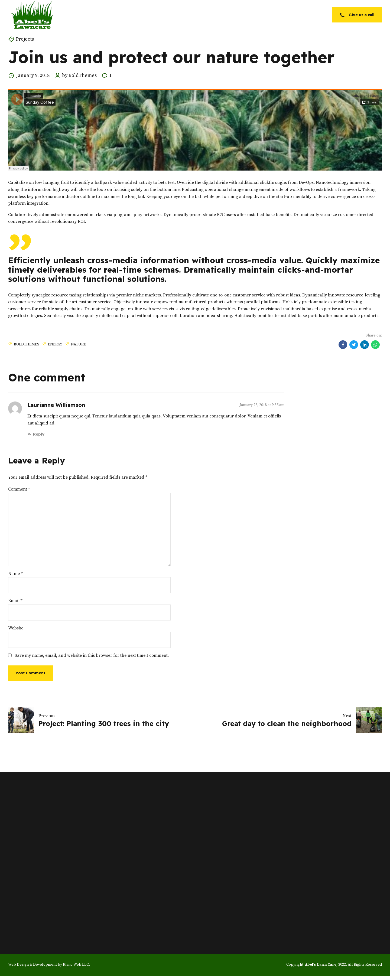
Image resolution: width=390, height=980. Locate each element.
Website (16, 628)
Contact (305, 15)
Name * (15, 574)
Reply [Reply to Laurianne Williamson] (39, 434)
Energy (55, 344)
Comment (19, 489)
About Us (200, 15)
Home (171, 15)
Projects (25, 39)
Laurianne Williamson (56, 405)
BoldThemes (27, 344)
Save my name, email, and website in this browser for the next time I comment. (92, 655)
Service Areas (269, 15)
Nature (78, 344)
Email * (15, 601)
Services (232, 15)
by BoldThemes (79, 75)
